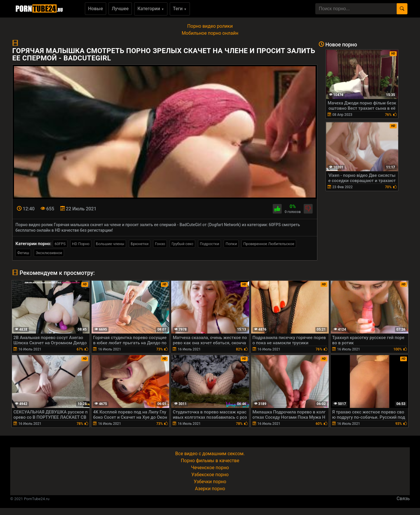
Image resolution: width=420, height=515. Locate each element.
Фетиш (23, 253)
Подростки (209, 244)
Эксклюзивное (49, 253)
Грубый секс (182, 244)
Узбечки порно (210, 482)
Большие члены (110, 244)
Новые (96, 9)
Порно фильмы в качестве (210, 461)
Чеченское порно (210, 468)
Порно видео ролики (210, 26)
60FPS (60, 244)
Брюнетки (140, 244)
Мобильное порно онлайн (210, 33)
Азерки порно (210, 489)
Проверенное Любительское (269, 244)
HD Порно (81, 244)
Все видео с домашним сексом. (210, 454)
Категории (151, 9)
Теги (180, 9)
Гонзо (160, 244)
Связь (403, 499)
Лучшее (120, 9)
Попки (231, 244)
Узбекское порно (210, 475)
